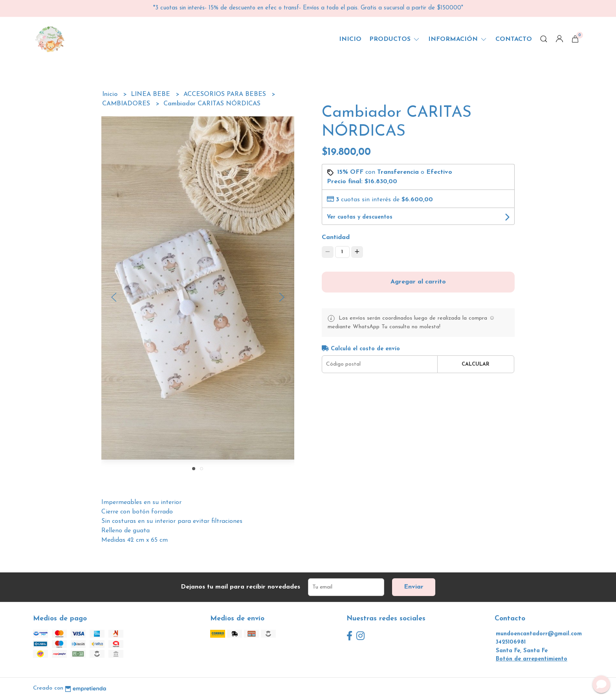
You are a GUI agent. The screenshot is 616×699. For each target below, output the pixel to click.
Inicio (350, 39)
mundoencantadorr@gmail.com (539, 634)
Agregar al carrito (418, 282)
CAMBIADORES (127, 104)
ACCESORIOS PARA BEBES (226, 94)
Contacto (514, 39)
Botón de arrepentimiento (532, 659)
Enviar (414, 587)
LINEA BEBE (151, 94)
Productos (395, 39)
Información (458, 39)
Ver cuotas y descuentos (360, 217)
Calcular (476, 364)
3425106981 (511, 642)
